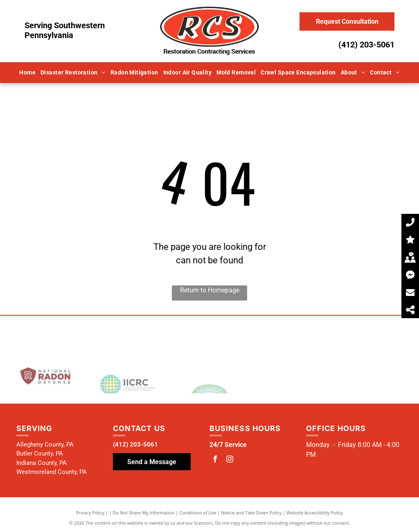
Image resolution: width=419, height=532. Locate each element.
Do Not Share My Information (144, 513)
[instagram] (230, 460)
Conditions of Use (198, 513)
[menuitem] (27, 73)
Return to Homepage (210, 290)
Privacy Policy (90, 513)
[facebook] (215, 460)
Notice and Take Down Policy (252, 513)
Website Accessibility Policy (315, 513)
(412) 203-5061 (366, 45)
